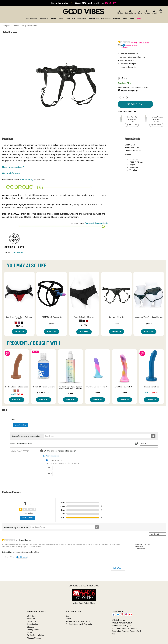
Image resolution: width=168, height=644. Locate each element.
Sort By (136, 444)
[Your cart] (160, 12)
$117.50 (84, 325)
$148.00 (19, 326)
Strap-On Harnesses (29, 26)
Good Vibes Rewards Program (124, 628)
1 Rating (134, 43)
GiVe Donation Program (121, 626)
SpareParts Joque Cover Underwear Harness (19, 318)
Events (68, 619)
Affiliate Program (118, 620)
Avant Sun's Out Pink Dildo (124, 387)
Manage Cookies (34, 638)
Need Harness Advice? (13, 167)
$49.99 (52, 324)
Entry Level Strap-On (116, 317)
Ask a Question (123, 48)
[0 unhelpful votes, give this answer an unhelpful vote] (49, 474)
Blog (67, 616)
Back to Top (118, 568)
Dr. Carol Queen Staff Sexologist (79, 624)
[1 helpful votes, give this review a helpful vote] (6, 557)
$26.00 (116, 324)
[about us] (147, 12)
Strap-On (16, 26)
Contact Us (32, 621)
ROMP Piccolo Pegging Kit (52, 317)
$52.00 (149, 324)
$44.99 (97, 393)
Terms (30, 632)
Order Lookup (33, 624)
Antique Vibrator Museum (122, 623)
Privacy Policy (33, 630)
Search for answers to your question (26, 436)
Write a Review (144, 43)
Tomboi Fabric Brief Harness (84, 317)
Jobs (114, 634)
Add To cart (135, 104)
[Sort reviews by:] (157, 534)
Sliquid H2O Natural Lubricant (43, 387)
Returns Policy (27, 179)
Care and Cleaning (11, 173)
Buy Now (19, 332)
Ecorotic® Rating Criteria (96, 223)
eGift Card (31, 616)
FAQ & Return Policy (36, 635)
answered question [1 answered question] (132, 45)
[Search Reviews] (64, 527)
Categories (6, 26)
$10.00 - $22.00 (44, 393)
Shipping (31, 627)
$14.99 (71, 394)
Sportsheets (18, 252)
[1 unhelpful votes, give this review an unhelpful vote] (11, 557)
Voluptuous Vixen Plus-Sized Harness (149, 317)
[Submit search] (153, 436)
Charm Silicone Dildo (151, 387)
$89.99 (124, 393)
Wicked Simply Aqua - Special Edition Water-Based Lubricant (71, 388)
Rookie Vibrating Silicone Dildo (17, 387)
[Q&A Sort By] (149, 444)
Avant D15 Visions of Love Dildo (98, 387)
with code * (84, 3)
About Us (31, 619)
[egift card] (119, 12)
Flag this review (22, 557)
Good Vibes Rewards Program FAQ (126, 631)
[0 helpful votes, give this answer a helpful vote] (49, 468)
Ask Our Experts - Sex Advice (78, 621)
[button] (16, 323)
